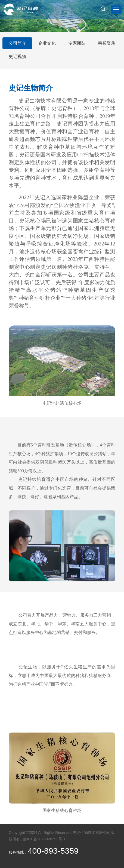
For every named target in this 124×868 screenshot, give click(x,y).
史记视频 (17, 56)
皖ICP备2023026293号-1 (45, 839)
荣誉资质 (107, 43)
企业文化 (47, 43)
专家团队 (77, 43)
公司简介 (17, 43)
